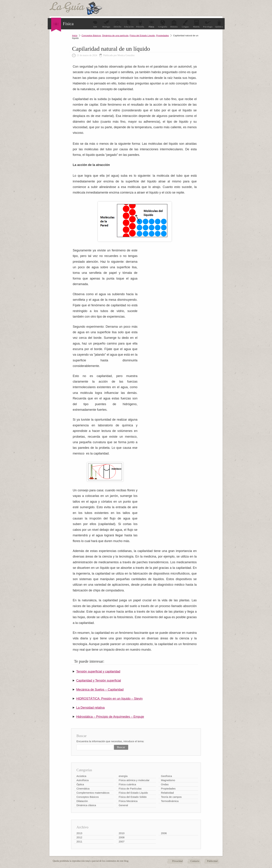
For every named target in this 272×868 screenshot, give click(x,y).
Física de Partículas (130, 789)
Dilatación (82, 801)
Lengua (185, 24)
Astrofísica (83, 780)
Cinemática (83, 789)
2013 (79, 833)
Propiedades (162, 36)
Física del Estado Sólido (133, 797)
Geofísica (166, 776)
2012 (79, 837)
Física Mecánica (128, 801)
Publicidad (212, 861)
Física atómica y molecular (134, 780)
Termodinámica (170, 801)
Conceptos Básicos (91, 36)
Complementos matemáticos (93, 793)
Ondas (165, 784)
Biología (106, 24)
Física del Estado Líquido (142, 36)
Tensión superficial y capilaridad (98, 672)
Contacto (195, 861)
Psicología (208, 24)
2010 (122, 833)
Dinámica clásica (86, 805)
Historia (174, 24)
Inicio (75, 36)
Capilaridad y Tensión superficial (99, 681)
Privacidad (177, 861)
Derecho (117, 24)
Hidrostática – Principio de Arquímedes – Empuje (110, 717)
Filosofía (140, 24)
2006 (164, 833)
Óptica (80, 784)
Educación (129, 24)
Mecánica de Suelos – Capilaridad (100, 690)
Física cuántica (127, 784)
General (123, 805)
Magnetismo (168, 780)
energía (123, 776)
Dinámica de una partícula (115, 36)
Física (151, 24)
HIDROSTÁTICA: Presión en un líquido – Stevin (109, 699)
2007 (122, 842)
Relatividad (167, 793)
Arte (95, 24)
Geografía (163, 24)
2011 (79, 842)
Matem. (196, 24)
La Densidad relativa (90, 708)
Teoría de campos (171, 797)
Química (219, 24)
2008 (122, 837)
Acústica (81, 776)
